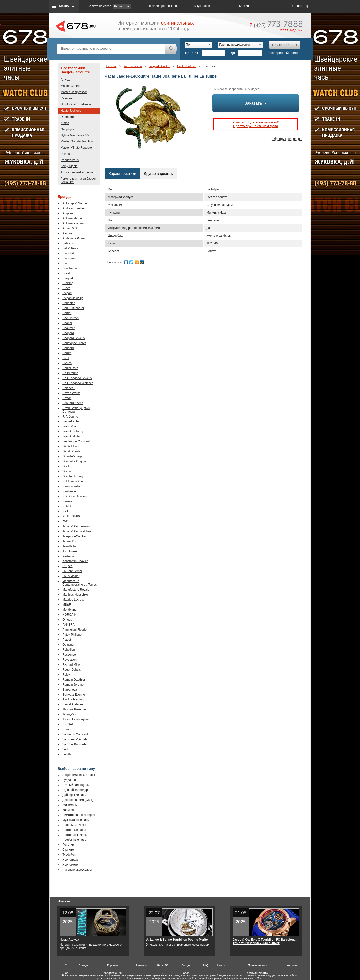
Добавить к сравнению (286, 139)
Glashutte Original (74, 461)
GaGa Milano (71, 446)
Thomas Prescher (74, 709)
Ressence (69, 655)
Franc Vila (69, 426)
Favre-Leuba (71, 421)
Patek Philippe (72, 635)
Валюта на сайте (99, 6)
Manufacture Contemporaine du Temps (80, 583)
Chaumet (69, 328)
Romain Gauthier (74, 680)
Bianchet (68, 253)
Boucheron (70, 268)
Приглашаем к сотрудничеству (258, 966)
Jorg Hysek (70, 551)
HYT (65, 511)
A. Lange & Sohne (75, 203)
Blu (65, 263)
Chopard (68, 333)
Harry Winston (72, 486)
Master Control (71, 86)
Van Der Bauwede (75, 744)
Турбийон (69, 855)
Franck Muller (72, 436)
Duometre (67, 117)
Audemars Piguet (74, 238)
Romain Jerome (73, 685)
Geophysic (68, 129)
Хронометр (70, 865)
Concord (68, 348)
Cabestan (69, 303)
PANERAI (69, 625)
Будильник (70, 780)
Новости (64, 901)
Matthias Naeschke (75, 595)
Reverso (66, 98)
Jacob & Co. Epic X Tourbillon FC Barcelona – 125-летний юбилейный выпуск (265, 941)
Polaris (65, 154)
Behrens (68, 243)
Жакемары (70, 805)
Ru (293, 6)
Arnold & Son (71, 228)
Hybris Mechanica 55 (75, 135)
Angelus (68, 213)
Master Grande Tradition (77, 141)
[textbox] (111, 49)
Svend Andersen (73, 704)
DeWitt (67, 398)
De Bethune (70, 373)
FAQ (206, 965)
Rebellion (69, 650)
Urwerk (67, 729)
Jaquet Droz (71, 541)
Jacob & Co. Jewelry (76, 526)
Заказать (256, 103)
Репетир (68, 845)
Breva (66, 288)
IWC (65, 521)
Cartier (67, 313)
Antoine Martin (72, 218)
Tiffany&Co (70, 714)
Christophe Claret (74, 343)
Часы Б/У (163, 966)
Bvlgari (67, 293)
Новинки (142, 965)
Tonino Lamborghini (76, 719)
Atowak (67, 233)
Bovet (66, 273)
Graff (66, 466)
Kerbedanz (70, 556)
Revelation (70, 660)
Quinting (68, 645)
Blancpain (69, 258)
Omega (67, 620)
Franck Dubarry (73, 431)
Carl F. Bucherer (73, 308)
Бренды (84, 965)
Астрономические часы (79, 775)
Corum (67, 353)
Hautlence (69, 491)
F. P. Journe (70, 417)
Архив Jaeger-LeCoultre (77, 172)
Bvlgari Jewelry (73, 298)
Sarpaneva (70, 690)
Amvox (65, 80)
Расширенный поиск (283, 53)
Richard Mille (71, 665)
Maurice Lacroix (73, 600)
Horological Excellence (76, 104)
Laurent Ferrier (72, 571)
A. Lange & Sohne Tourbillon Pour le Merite (177, 940)
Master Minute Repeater (77, 148)
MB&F (67, 605)
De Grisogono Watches (78, 383)
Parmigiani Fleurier (75, 630)
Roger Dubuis (72, 670)
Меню (64, 6)
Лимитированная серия (79, 815)
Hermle (67, 501)
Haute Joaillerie (71, 111)
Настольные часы (75, 835)
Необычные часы (75, 840)
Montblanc (69, 610)
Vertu (66, 749)
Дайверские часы (75, 795)
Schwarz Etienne (74, 695)
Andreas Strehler (74, 208)
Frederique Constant (76, 441)
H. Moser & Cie (73, 481)
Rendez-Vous (70, 160)
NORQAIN (69, 615)
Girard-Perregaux (74, 456)
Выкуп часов (201, 6)
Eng (305, 6)
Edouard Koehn (73, 403)
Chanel (67, 323)
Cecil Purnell (71, 318)
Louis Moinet (71, 576)
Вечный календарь (76, 785)
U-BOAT (68, 724)
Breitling (68, 283)
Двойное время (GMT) (78, 800)
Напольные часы (74, 825)
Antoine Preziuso (74, 223)
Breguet (68, 278)
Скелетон (69, 850)
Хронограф (70, 860)
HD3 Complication (75, 496)
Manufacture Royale (76, 590)
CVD (66, 358)
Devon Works (71, 393)
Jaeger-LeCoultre (76, 72)
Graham (68, 471)
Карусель (69, 810)
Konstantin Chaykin (75, 561)
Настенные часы (74, 830)
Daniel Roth (70, 368)
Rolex (66, 675)
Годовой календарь (76, 790)
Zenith (67, 754)
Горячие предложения (163, 6)
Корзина (245, 6)
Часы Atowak (69, 940)
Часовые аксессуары (77, 870)
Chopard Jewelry (74, 338)
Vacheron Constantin (76, 734)
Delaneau (69, 388)
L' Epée (67, 566)
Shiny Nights (69, 166)
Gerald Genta (71, 451)
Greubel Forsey (73, 476)
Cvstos (67, 363)
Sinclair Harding (73, 700)
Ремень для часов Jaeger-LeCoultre (79, 180)
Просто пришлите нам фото (256, 126)
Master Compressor (74, 92)
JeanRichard (71, 546)
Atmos (65, 123)
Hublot (67, 506)
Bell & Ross (70, 248)
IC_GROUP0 (71, 516)
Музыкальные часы (76, 820)
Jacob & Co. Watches (77, 531)
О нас (66, 966)
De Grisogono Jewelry (77, 378)
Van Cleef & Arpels (75, 739)
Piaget (67, 640)
